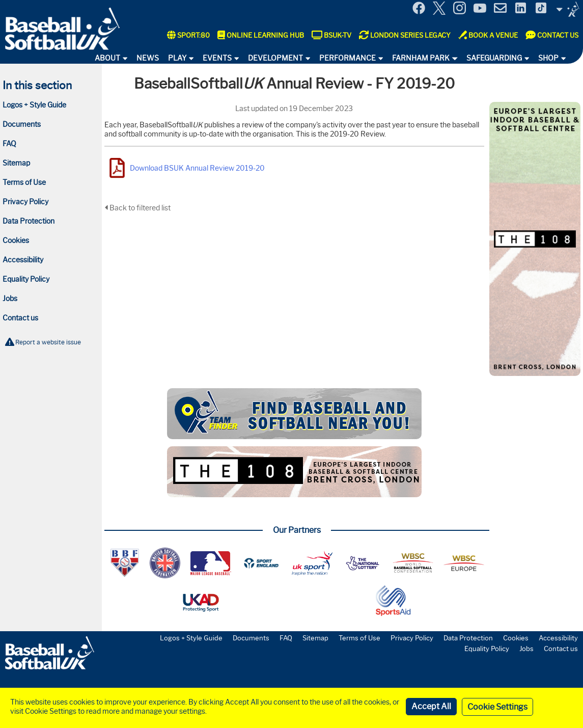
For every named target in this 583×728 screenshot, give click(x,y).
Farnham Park (421, 58)
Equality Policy (26, 279)
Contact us (20, 318)
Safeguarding (494, 58)
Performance (348, 58)
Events (217, 58)
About (107, 58)
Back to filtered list (137, 208)
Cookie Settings (497, 707)
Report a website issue (48, 342)
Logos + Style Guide (34, 105)
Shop (548, 58)
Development (275, 58)
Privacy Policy (25, 202)
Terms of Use (24, 182)
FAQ (9, 144)
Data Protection (29, 221)
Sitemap (16, 163)
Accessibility (23, 260)
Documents (22, 124)
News (148, 58)
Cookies (16, 240)
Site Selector (568, 9)
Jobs (10, 299)
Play (177, 58)
